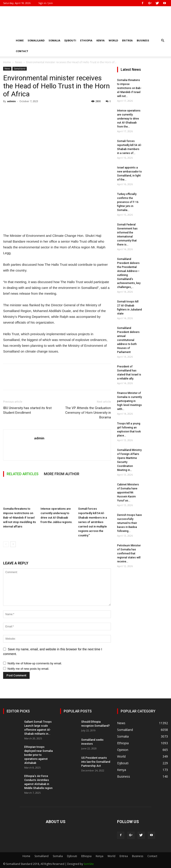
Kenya (101, 40)
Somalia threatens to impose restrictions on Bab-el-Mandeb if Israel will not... (129, 88)
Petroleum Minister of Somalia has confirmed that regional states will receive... (129, 554)
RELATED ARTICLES (23, 474)
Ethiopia (86, 40)
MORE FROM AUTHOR (62, 474)
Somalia (54, 40)
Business (143, 40)
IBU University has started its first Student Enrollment (27, 410)
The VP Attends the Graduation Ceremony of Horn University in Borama (88, 413)
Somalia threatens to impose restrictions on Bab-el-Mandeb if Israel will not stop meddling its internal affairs (19, 518)
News (19, 62)
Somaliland (36, 40)
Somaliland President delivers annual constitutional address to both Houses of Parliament (128, 340)
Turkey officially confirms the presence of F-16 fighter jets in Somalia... (128, 202)
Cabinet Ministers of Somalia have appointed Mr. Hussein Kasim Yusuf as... (128, 493)
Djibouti (70, 40)
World (113, 40)
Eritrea (127, 40)
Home (20, 40)
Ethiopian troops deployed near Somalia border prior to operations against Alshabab (39, 755)
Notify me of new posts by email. (28, 669)
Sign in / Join (46, 3)
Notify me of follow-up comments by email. (35, 663)
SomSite (89, 864)
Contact (22, 51)
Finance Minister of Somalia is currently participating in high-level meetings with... (129, 401)
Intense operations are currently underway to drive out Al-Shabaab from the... (129, 119)
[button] (163, 41)
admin (11, 101)
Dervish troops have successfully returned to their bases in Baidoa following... (129, 523)
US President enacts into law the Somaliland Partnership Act (96, 762)
